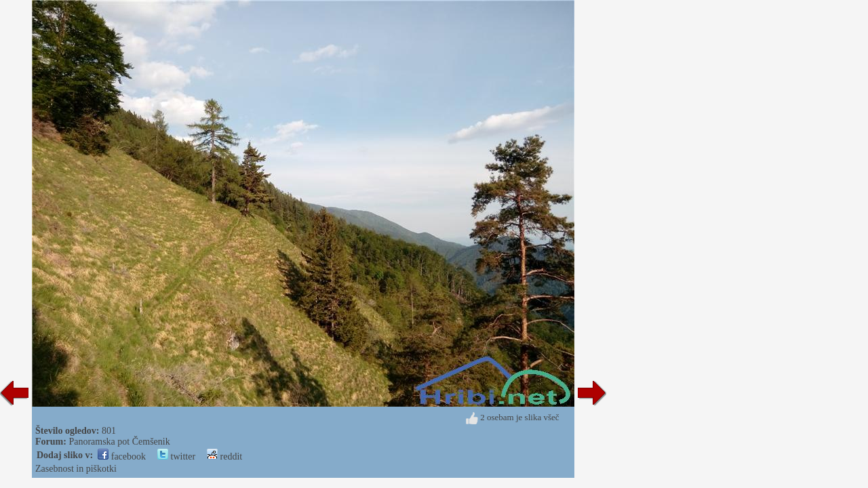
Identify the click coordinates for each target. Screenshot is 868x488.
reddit (224, 456)
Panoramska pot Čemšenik (119, 442)
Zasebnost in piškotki (76, 469)
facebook (122, 456)
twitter (176, 456)
